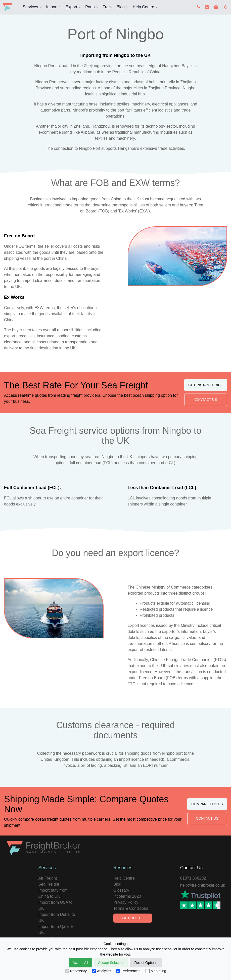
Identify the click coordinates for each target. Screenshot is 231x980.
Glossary (121, 890)
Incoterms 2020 (127, 896)
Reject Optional (146, 963)
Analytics (101, 971)
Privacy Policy (126, 902)
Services (30, 7)
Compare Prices (207, 804)
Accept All (80, 963)
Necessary (76, 971)
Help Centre (143, 7)
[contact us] (207, 7)
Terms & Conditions (131, 908)
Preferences (128, 971)
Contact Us (206, 400)
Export (71, 7)
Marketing (156, 971)
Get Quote (132, 918)
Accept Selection (111, 963)
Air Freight (48, 878)
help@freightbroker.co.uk (203, 885)
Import (52, 7)
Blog (121, 7)
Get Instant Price (206, 385)
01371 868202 (193, 878)
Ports (90, 7)
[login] (225, 7)
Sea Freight (49, 884)
